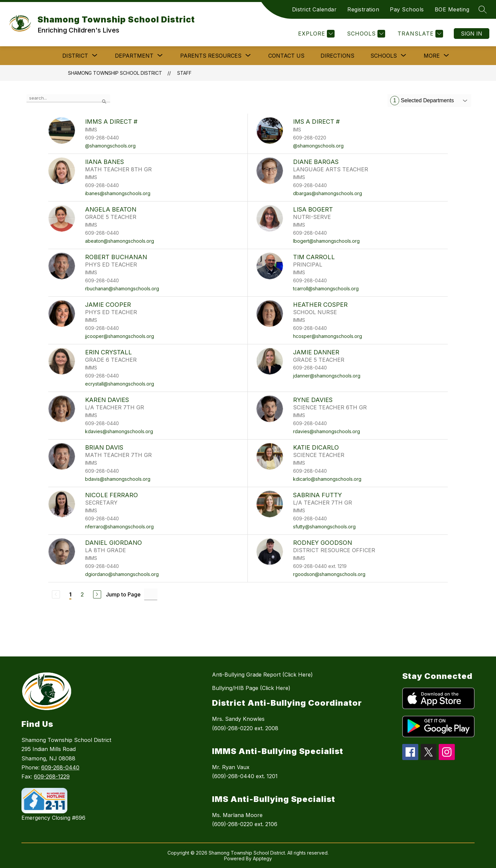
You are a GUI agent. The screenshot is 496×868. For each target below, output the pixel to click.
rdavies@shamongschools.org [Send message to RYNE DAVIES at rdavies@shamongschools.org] (327, 431)
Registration (363, 9)
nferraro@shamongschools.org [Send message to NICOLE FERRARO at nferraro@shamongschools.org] (119, 527)
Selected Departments (422, 101)
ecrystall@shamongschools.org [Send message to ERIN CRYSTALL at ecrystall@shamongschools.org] (120, 384)
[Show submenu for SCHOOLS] (384, 56)
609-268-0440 (60, 767)
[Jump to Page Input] (151, 594)
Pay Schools (407, 9)
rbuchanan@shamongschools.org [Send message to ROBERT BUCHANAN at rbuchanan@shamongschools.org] (122, 288)
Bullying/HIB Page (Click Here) (251, 688)
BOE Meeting (452, 9)
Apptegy (262, 858)
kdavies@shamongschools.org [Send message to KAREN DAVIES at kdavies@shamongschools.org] (119, 431)
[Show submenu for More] (432, 56)
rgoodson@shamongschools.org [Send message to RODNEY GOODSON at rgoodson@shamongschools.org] (329, 574)
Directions (337, 56)
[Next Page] (97, 594)
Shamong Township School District (115, 73)
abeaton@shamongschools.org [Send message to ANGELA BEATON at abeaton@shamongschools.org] (120, 241)
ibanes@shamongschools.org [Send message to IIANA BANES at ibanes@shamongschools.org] (118, 193)
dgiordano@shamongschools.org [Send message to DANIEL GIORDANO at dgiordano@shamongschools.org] (122, 574)
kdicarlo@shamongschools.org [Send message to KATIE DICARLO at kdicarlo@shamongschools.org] (327, 479)
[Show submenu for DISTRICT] (75, 56)
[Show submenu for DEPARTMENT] (134, 56)
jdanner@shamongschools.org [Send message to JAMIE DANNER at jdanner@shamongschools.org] (327, 376)
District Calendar (314, 9)
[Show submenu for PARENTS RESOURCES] (211, 56)
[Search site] (483, 9)
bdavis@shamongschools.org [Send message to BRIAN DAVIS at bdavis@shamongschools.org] (118, 479)
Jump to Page (123, 594)
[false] (68, 98)
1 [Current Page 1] (70, 594)
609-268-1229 (52, 776)
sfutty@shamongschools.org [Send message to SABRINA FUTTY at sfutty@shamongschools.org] (324, 527)
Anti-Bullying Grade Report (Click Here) (262, 675)
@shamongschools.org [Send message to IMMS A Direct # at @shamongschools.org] (110, 146)
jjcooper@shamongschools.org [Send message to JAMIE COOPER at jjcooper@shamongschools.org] (120, 336)
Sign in (472, 34)
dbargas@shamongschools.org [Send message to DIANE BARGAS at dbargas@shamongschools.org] (328, 193)
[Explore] (315, 34)
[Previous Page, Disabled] (56, 594)
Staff (184, 73)
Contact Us (286, 56)
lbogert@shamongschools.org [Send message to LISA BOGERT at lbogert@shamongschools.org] (326, 241)
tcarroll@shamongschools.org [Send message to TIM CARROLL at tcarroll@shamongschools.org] (326, 288)
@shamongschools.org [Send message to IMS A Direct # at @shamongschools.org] (318, 146)
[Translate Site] (419, 34)
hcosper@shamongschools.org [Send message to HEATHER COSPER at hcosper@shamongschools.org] (328, 336)
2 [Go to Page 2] (82, 594)
